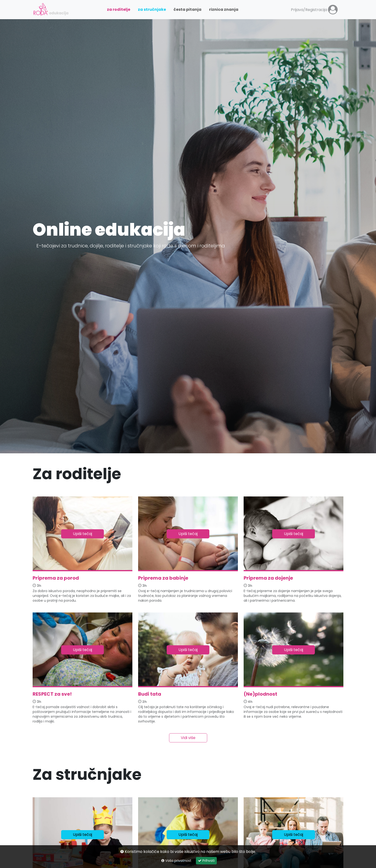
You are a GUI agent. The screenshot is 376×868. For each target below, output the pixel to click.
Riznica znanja (224, 9)
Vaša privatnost (176, 861)
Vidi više (188, 738)
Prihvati (206, 861)
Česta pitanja (188, 9)
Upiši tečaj (82, 534)
